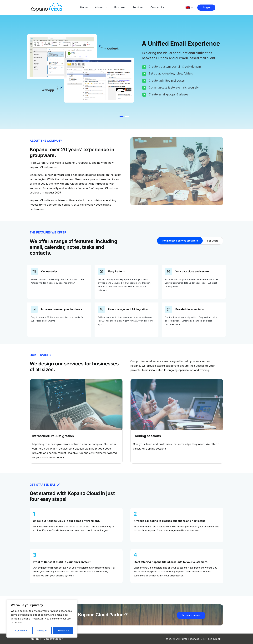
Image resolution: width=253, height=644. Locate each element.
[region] (42, 619)
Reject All (42, 631)
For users (213, 241)
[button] (121, 117)
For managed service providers (180, 241)
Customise (21, 631)
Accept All (63, 631)
